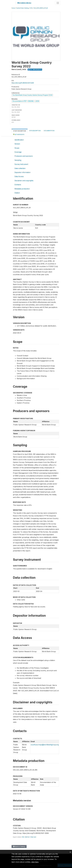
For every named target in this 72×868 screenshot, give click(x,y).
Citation (17, 193)
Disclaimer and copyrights (24, 181)
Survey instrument (21, 164)
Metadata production (22, 189)
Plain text (33, 837)
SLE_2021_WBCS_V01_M (41, 8)
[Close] (70, 852)
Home (13, 8)
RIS (23, 837)
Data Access (19, 176)
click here (35, 862)
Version (17, 144)
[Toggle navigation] (58, 3)
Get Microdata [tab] (19, 134)
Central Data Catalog (22, 8)
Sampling (18, 160)
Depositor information (22, 172)
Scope (17, 148)
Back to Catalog (19, 847)
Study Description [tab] (20, 131)
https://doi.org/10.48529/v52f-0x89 (23, 83)
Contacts (18, 185)
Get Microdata (35, 69)
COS (31, 8)
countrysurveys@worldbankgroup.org (45, 745)
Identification (19, 140)
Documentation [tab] (49, 131)
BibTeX (27, 837)
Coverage (18, 152)
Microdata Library (24, 3)
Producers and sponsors (24, 156)
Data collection (20, 168)
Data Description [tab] (35, 131)
